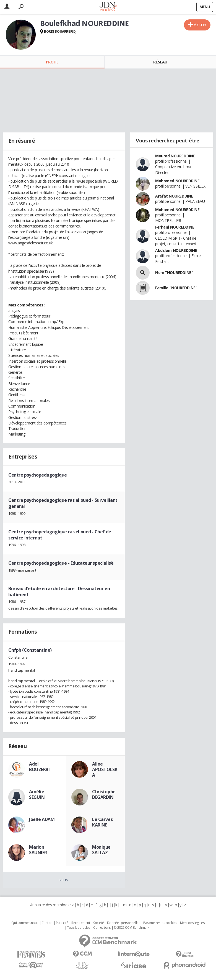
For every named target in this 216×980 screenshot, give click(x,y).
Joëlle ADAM (42, 819)
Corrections (102, 928)
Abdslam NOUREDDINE (176, 250)
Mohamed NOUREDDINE (177, 181)
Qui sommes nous (25, 923)
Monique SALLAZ (101, 850)
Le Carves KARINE (102, 822)
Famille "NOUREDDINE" (176, 288)
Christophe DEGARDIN (104, 794)
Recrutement (81, 923)
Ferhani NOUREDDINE (175, 227)
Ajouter (200, 25)
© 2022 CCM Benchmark (132, 928)
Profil (52, 62)
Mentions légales (192, 923)
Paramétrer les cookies (160, 923)
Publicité (62, 923)
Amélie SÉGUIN (37, 794)
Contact (47, 923)
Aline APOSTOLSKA (105, 769)
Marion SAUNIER (38, 850)
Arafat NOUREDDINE (174, 196)
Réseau (160, 62)
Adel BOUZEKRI (39, 767)
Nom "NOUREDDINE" (174, 272)
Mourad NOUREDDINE (175, 156)
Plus (64, 880)
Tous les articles (79, 928)
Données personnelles (124, 923)
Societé (98, 923)
